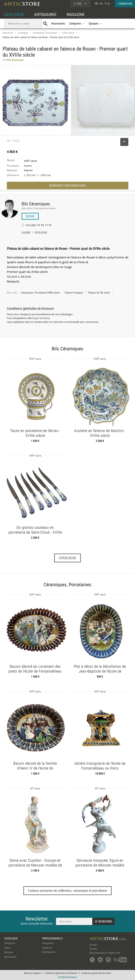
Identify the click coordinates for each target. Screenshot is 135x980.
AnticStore (8, 33)
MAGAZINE (76, 14)
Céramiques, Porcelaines (45, 33)
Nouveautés (58, 23)
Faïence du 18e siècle (99, 293)
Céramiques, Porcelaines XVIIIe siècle (40, 293)
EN (101, 4)
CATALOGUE (14, 14)
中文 (107, 4)
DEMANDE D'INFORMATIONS (67, 186)
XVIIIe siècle (68, 33)
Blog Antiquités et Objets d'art (105, 953)
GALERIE (26, 233)
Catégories (10, 943)
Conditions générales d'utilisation (61, 973)
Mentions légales (32, 973)
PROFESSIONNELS (52, 938)
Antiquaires (48, 943)
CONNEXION (125, 4)
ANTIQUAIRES (45, 14)
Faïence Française (74, 293)
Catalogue (23, 33)
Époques (9, 952)
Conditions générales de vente (96, 973)
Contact (93, 949)
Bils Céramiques (36, 204)
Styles (7, 948)
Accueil (93, 945)
